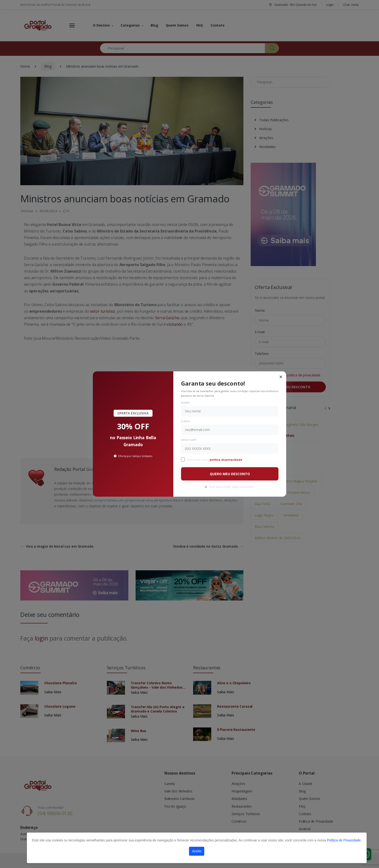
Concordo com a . (215, 460)
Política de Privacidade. (344, 840)
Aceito (197, 851)
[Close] (281, 377)
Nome (185, 403)
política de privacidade (226, 460)
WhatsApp (189, 440)
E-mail (186, 421)
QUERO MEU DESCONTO (230, 474)
